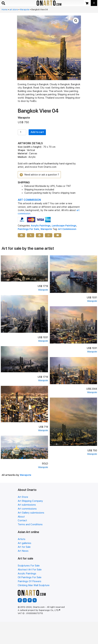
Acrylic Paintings (41, 226)
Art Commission (67, 229)
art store (14, 10)
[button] (76, 21)
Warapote (25, 10)
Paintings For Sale (28, 229)
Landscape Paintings (64, 226)
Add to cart (37, 132)
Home (5, 10)
